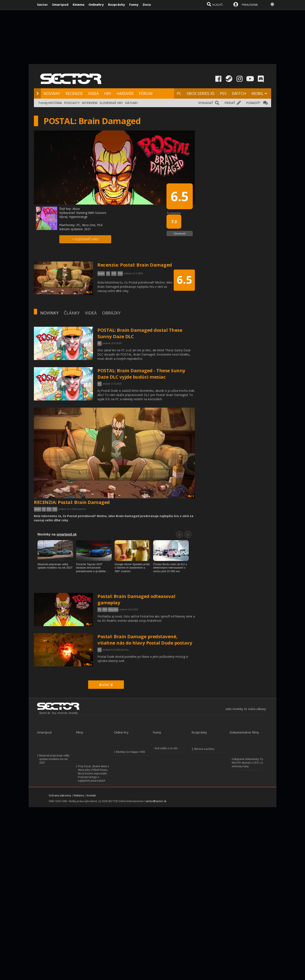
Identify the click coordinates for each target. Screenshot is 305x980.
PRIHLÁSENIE (250, 5)
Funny (134, 4)
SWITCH (239, 93)
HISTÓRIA (55, 103)
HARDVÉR (125, 93)
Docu (147, 4)
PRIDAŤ (230, 103)
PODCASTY (72, 103)
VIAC (106, 685)
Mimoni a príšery (204, 749)
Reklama (79, 795)
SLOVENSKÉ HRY (111, 103)
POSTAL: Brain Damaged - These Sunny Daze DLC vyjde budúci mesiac (141, 374)
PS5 (223, 93)
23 (89, 665)
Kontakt (91, 795)
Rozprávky (116, 4)
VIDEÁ (93, 93)
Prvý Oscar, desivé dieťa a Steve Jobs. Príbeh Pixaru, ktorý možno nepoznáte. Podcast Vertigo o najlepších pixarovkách (93, 773)
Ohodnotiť (180, 233)
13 (191, 496)
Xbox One (113, 610)
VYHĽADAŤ (206, 103)
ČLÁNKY (72, 313)
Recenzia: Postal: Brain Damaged (135, 265)
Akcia (76, 209)
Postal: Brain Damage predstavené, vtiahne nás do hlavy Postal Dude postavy (145, 639)
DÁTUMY (131, 103)
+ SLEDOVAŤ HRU (85, 239)
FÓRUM (146, 93)
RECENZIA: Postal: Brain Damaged (72, 502)
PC (179, 93)
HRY (108, 93)
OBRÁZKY (111, 313)
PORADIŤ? (253, 103)
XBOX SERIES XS (201, 93)
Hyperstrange (78, 217)
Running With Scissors (91, 213)
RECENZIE (74, 93)
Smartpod (60, 4)
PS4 (49, 509)
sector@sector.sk (156, 801)
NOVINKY (52, 93)
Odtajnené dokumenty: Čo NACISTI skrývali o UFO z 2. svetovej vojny (248, 763)
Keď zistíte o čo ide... (167, 748)
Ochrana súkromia (60, 795)
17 (89, 624)
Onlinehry (96, 4)
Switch (38, 509)
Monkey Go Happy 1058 (130, 752)
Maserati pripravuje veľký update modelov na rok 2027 (54, 759)
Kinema (78, 4)
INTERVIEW (90, 103)
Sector (42, 4)
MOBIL (257, 93)
